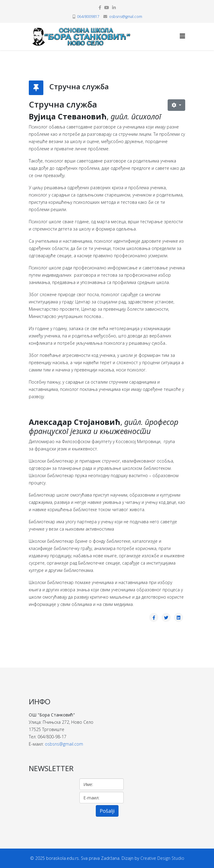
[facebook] (100, 7)
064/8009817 (88, 17)
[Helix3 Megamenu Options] (182, 36)
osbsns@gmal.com (126, 17)
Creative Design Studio (162, 858)
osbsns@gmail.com (64, 744)
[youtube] (107, 7)
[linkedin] (114, 7)
